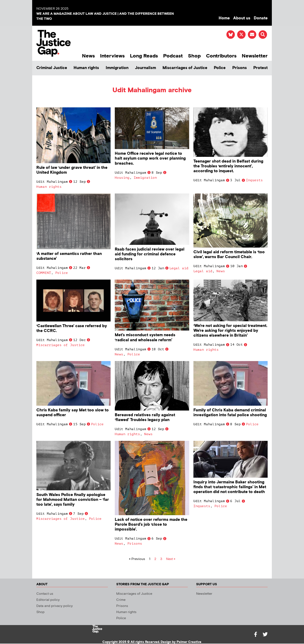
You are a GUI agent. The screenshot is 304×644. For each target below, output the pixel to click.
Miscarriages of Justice (185, 68)
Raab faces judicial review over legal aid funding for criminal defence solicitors (150, 254)
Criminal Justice (52, 68)
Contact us (45, 594)
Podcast (173, 56)
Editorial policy (48, 600)
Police (220, 68)
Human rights (86, 68)
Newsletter (255, 56)
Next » (171, 559)
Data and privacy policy (55, 606)
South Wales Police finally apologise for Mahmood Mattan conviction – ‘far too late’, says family (73, 500)
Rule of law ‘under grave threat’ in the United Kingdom (72, 170)
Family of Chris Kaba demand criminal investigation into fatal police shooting (230, 413)
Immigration (117, 68)
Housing (122, 178)
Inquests (254, 180)
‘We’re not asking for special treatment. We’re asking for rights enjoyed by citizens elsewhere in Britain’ (230, 331)
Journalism (145, 68)
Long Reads (144, 56)
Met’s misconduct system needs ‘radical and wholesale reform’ (145, 337)
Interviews (112, 56)
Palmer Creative (189, 642)
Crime (121, 600)
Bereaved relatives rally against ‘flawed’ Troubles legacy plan (145, 417)
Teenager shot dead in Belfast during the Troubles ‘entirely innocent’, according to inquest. (228, 166)
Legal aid (179, 268)
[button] (263, 35)
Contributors (221, 56)
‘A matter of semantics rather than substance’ (69, 256)
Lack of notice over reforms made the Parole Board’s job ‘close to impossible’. (151, 525)
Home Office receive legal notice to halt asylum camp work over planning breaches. (150, 158)
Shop (194, 56)
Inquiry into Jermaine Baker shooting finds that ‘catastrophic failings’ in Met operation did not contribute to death (230, 487)
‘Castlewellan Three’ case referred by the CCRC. (72, 328)
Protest (260, 68)
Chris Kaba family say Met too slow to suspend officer (73, 413)
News (88, 56)
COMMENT (44, 273)
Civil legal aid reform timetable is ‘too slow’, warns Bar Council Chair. (229, 255)
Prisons (240, 68)
